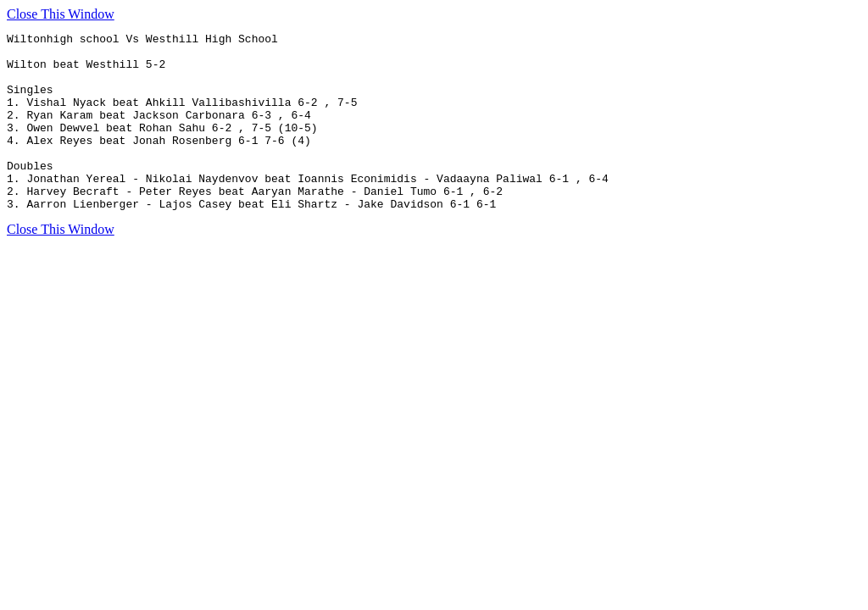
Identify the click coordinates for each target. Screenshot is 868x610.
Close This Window (61, 14)
